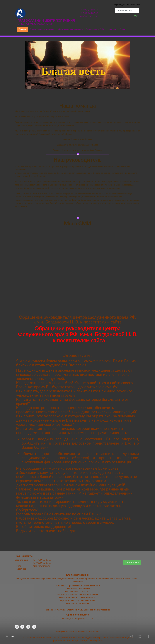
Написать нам (132, 562)
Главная (22, 29)
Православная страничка (42, 29)
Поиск (135, 16)
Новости (112, 29)
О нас (122, 29)
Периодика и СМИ (95, 29)
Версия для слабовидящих (127, 4)
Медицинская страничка (70, 29)
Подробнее (20, 569)
